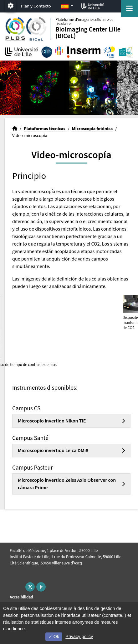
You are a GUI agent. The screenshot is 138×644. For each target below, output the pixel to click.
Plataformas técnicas (45, 129)
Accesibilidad (21, 597)
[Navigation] (129, 9)
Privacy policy (79, 637)
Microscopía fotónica (92, 129)
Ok (54, 637)
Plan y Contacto (36, 6)
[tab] (71, 421)
